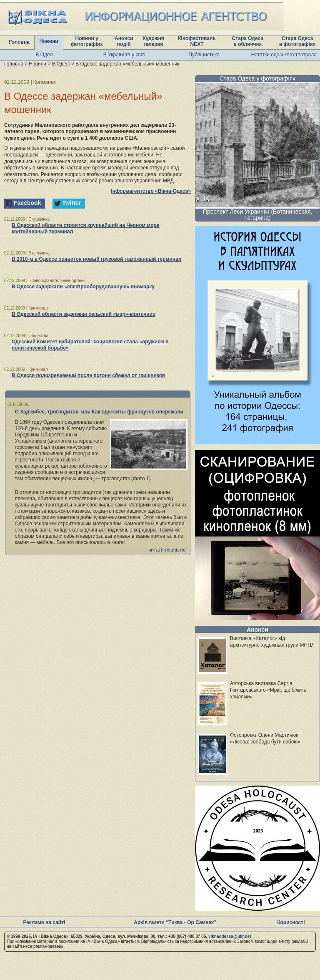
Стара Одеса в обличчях (248, 41)
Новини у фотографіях (87, 41)
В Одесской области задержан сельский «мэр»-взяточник (83, 314)
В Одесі (44, 55)
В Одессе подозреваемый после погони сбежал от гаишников (88, 375)
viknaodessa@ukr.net (230, 936)
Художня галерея (153, 41)
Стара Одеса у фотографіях (258, 78)
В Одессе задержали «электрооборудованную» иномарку (83, 287)
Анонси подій (124, 41)
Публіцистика (204, 55)
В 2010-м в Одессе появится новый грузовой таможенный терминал (96, 259)
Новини (49, 41)
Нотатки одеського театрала (284, 55)
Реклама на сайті (44, 922)
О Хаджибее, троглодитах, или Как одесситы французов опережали (99, 412)
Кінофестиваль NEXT (197, 41)
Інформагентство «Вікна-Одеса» (151, 191)
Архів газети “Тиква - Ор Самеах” (175, 922)
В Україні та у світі (124, 55)
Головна (19, 42)
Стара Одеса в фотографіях (297, 41)
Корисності (291, 922)
